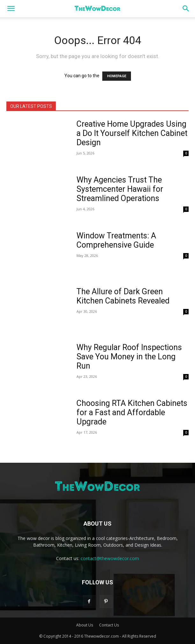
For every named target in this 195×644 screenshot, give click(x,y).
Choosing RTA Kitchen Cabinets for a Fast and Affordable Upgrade (132, 412)
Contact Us (109, 625)
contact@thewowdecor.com (110, 558)
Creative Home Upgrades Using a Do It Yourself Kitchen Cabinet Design (132, 133)
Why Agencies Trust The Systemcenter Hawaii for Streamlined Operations (120, 189)
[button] (11, 9)
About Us (85, 625)
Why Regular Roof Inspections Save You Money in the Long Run (129, 357)
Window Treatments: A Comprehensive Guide (116, 240)
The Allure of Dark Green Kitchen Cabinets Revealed (123, 296)
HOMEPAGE (117, 76)
